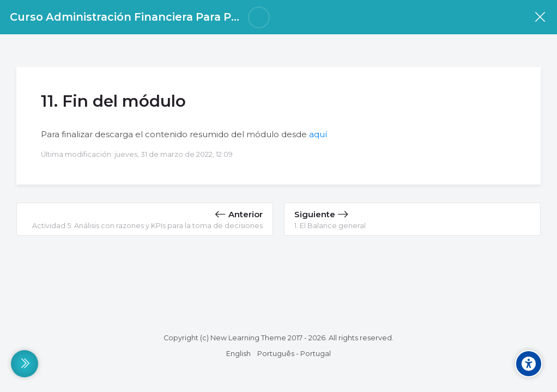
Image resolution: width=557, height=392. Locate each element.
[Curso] (540, 17)
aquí (318, 134)
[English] (238, 354)
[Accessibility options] (529, 364)
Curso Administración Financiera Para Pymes (136, 17)
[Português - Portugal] (294, 354)
